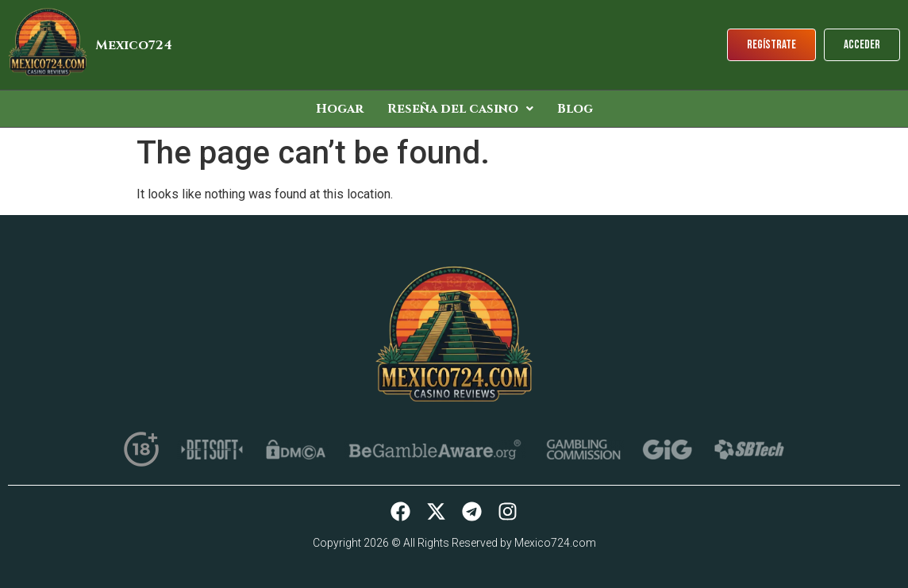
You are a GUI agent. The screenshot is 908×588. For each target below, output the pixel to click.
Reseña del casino (460, 109)
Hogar (340, 109)
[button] (460, 109)
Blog (575, 109)
